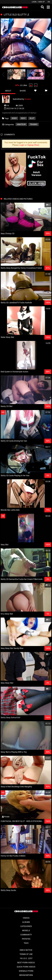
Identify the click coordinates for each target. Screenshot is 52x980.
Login (34, 2)
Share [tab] (23, 91)
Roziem (28, 99)
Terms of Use (26, 954)
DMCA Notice (26, 950)
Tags (26, 943)
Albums (26, 922)
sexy (23, 118)
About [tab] (8, 91)
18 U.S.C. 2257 (26, 958)
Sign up (41, 2)
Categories (26, 926)
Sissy (14, 118)
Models (26, 930)
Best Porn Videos (26, 963)
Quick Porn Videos (26, 967)
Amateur (21, 124)
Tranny (34, 124)
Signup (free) (33, 145)
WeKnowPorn (26, 975)
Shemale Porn (26, 971)
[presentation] (3, 74)
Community (26, 935)
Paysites (26, 939)
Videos (26, 918)
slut (32, 118)
